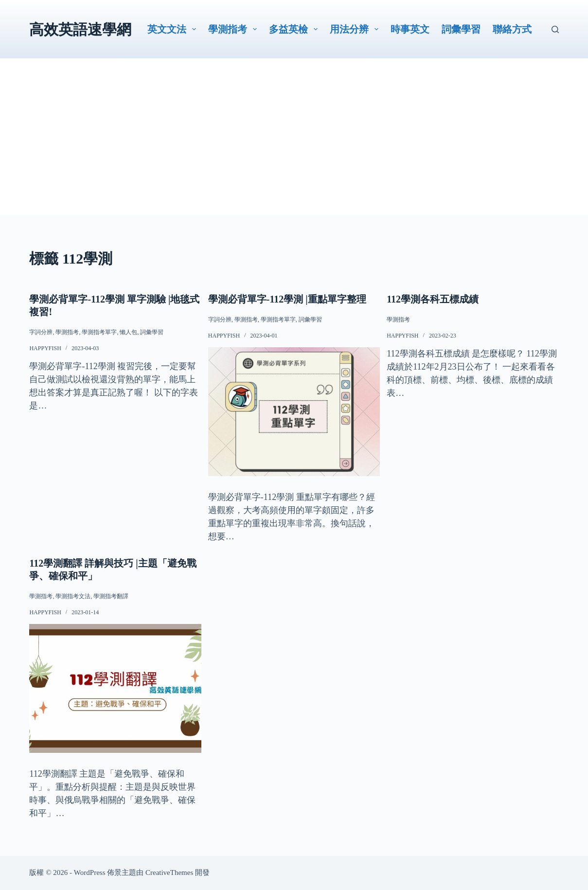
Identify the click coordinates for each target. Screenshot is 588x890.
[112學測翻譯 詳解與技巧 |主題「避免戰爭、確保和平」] (115, 688)
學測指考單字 (99, 332)
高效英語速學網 (80, 29)
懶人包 (128, 332)
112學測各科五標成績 (433, 299)
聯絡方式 (512, 29)
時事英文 (410, 29)
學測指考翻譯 (111, 596)
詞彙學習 (461, 29)
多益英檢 (295, 29)
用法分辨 (356, 29)
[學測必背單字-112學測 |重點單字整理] (294, 412)
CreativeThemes (169, 872)
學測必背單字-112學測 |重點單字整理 (287, 299)
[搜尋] (555, 29)
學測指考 (234, 29)
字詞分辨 (41, 332)
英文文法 (174, 29)
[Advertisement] (294, 147)
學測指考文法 (73, 596)
